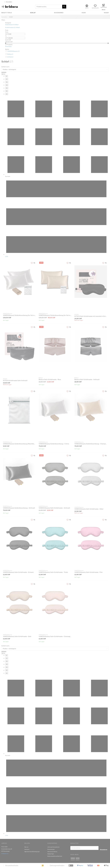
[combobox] (51, 7)
